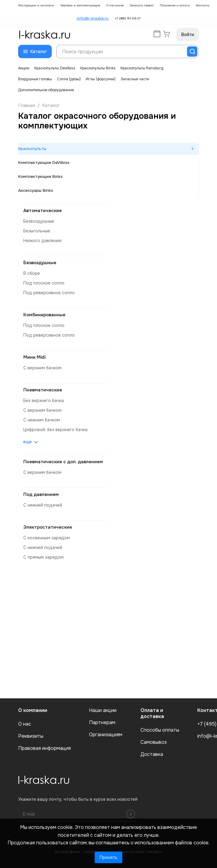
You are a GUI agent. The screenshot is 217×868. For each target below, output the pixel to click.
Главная (27, 105)
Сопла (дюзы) (69, 79)
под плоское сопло (44, 283)
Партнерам (102, 723)
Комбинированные (44, 315)
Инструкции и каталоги (36, 5)
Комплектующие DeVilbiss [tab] (44, 163)
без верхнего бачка (44, 401)
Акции (24, 68)
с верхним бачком (42, 368)
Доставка (152, 754)
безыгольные (37, 231)
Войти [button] (188, 35)
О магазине (115, 5)
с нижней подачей (43, 505)
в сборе (32, 273)
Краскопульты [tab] (32, 149)
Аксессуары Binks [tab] (36, 190)
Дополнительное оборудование (46, 90)
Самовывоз (154, 742)
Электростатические (48, 527)
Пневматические (43, 390)
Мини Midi (34, 357)
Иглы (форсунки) (101, 79)
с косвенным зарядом (47, 538)
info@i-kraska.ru (93, 18)
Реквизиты (31, 736)
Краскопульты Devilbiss (55, 68)
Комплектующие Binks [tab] (40, 176)
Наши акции (103, 710)
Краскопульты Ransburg (142, 68)
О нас (25, 724)
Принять (108, 857)
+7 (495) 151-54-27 (128, 18)
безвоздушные (39, 221)
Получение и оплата (175, 5)
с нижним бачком (42, 420)
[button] (35, 52)
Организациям (106, 735)
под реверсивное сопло (49, 293)
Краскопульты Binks (98, 68)
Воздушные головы (35, 79)
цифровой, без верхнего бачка (55, 430)
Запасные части (135, 79)
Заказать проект (142, 5)
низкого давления (42, 241)
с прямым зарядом (43, 557)
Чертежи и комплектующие (80, 5)
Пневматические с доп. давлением (63, 462)
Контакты (203, 5)
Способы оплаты (160, 730)
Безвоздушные (40, 263)
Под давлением (41, 494)
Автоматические (43, 211)
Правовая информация (44, 748)
